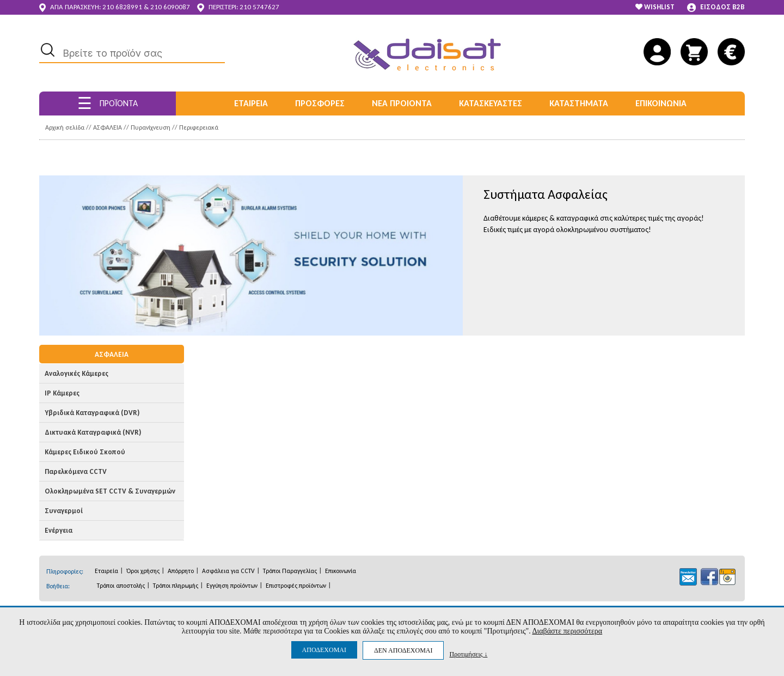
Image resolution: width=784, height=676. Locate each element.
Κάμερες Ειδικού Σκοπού (85, 452)
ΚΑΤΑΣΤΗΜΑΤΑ (579, 103)
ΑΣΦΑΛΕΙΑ (108, 127)
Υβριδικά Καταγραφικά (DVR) (92, 413)
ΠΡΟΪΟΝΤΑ (108, 103)
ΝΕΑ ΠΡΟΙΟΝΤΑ (402, 103)
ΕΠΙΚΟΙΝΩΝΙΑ (661, 103)
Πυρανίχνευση (151, 127)
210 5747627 (259, 7)
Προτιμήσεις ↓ (468, 654)
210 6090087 (170, 7)
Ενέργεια (59, 530)
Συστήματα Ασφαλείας (546, 194)
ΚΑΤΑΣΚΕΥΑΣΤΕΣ (491, 103)
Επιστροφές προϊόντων (296, 586)
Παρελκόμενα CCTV (76, 471)
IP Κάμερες (62, 393)
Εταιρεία (106, 571)
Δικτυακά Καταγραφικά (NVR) (93, 432)
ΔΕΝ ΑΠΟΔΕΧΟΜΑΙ (403, 650)
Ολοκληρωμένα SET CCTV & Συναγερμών (110, 491)
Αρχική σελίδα (65, 127)
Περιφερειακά (199, 127)
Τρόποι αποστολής (121, 586)
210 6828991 (122, 7)
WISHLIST (655, 7)
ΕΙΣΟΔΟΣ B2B (716, 7)
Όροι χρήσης (143, 571)
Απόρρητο (181, 571)
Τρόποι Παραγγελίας (290, 571)
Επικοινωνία (341, 571)
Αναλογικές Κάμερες (76, 373)
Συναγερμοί (64, 511)
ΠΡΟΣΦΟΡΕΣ (320, 103)
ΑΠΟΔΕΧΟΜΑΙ (324, 650)
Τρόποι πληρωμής (176, 586)
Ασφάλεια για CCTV (228, 571)
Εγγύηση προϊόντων (232, 586)
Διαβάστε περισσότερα (567, 631)
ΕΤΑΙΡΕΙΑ (251, 103)
